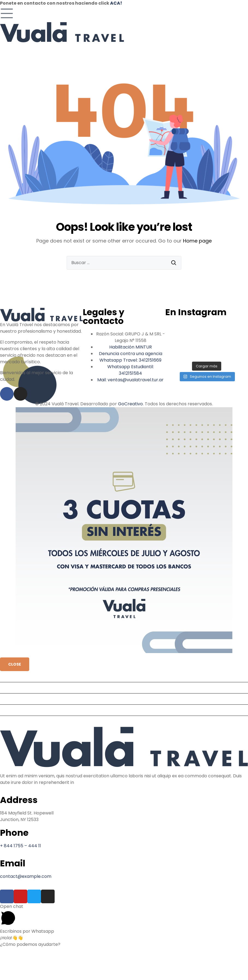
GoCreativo (130, 404)
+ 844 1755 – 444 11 (20, 846)
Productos (13, 688)
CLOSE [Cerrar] (15, 664)
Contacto (13, 721)
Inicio (8, 676)
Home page (197, 241)
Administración (18, 710)
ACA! (116, 3)
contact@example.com (26, 876)
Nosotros (12, 699)
